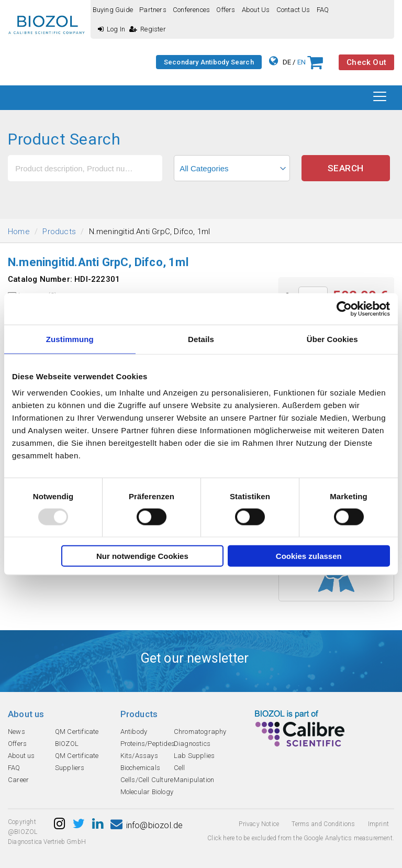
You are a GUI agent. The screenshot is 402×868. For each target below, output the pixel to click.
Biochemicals (140, 768)
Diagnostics (192, 744)
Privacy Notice (259, 824)
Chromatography (200, 732)
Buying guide (113, 10)
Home (19, 232)
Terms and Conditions (323, 824)
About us (256, 10)
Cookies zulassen (309, 556)
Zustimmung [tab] (70, 339)
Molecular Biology (147, 792)
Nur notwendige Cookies (142, 556)
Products (59, 232)
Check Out (366, 62)
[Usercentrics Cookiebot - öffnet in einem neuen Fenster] (344, 309)
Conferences (191, 10)
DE (287, 62)
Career (18, 780)
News (16, 732)
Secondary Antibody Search (209, 62)
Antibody (134, 732)
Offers (226, 10)
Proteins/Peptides (148, 744)
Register (148, 29)
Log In (111, 29)
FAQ (323, 10)
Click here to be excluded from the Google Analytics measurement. (301, 838)
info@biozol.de (147, 825)
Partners (153, 10)
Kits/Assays (139, 756)
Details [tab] (201, 339)
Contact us (293, 10)
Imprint (378, 824)
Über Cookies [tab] (332, 339)
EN (301, 62)
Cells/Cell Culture (147, 780)
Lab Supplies (194, 756)
